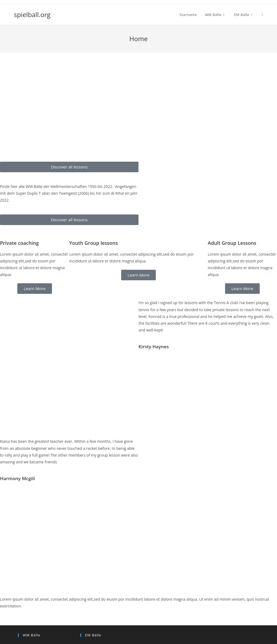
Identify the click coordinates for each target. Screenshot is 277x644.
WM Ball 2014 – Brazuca (39, 591)
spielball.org (32, 14)
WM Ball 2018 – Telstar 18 (40, 579)
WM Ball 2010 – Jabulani (39, 603)
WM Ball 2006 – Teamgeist (41, 616)
